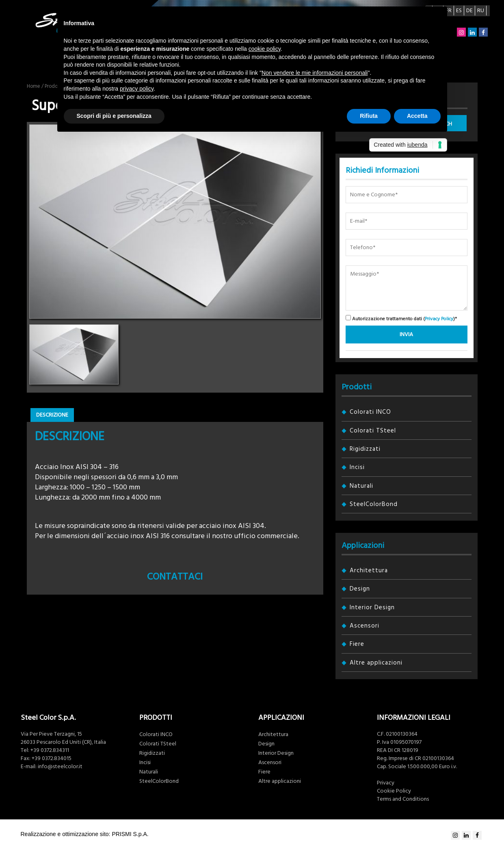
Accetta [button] (417, 116)
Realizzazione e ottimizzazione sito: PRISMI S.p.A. (85, 834)
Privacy (386, 783)
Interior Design (372, 607)
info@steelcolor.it (60, 767)
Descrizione (52, 415)
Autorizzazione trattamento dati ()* (401, 318)
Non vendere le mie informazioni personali (315, 73)
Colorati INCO (370, 412)
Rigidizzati (365, 449)
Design (360, 589)
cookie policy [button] (265, 49)
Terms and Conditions (403, 799)
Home (34, 86)
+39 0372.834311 (50, 750)
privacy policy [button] (137, 89)
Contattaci (175, 577)
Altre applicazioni (376, 663)
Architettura (369, 570)
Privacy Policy (439, 319)
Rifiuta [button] (369, 116)
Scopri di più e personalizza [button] (114, 116)
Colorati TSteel (373, 431)
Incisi (357, 467)
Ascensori (364, 626)
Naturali (361, 486)
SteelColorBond (374, 504)
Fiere (357, 644)
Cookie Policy (394, 791)
